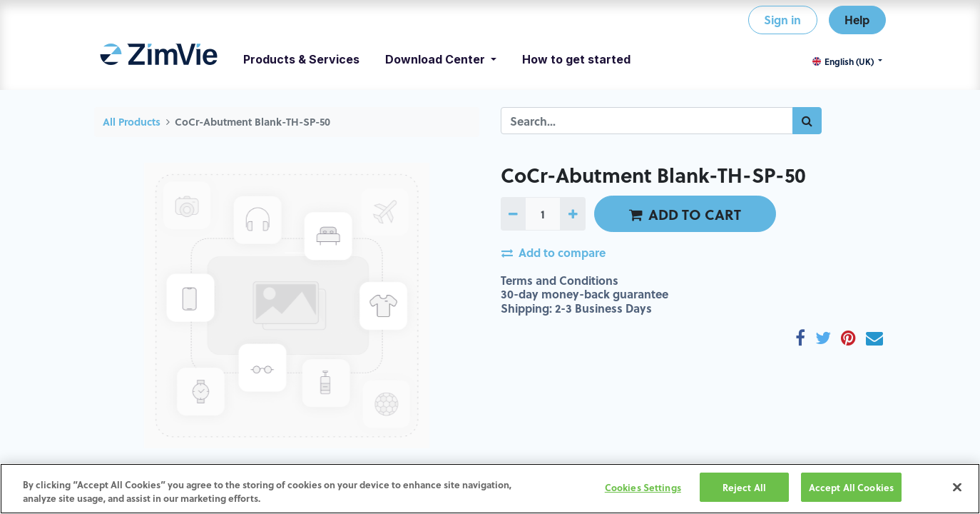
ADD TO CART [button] (685, 214)
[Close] (957, 489)
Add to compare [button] (553, 252)
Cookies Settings (643, 489)
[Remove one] (513, 213)
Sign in (782, 20)
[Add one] (572, 213)
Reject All (744, 489)
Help (857, 20)
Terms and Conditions (560, 280)
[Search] (807, 121)
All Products (132, 122)
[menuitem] (159, 59)
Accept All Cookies (851, 489)
